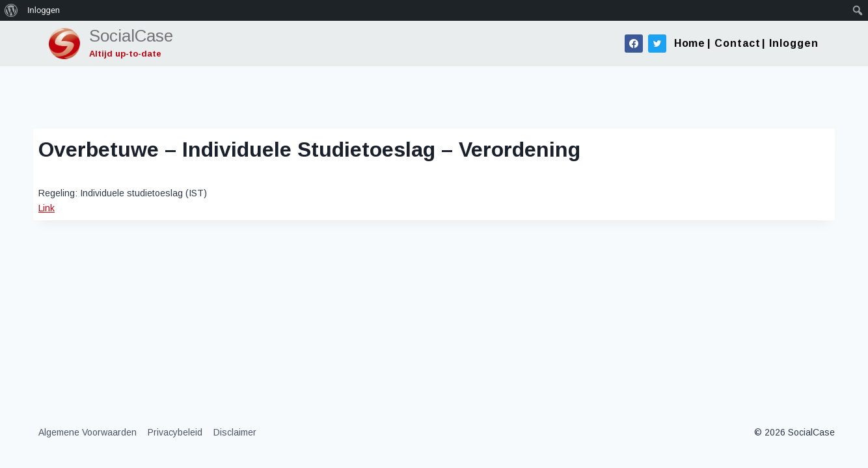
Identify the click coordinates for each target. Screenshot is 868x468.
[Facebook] (634, 44)
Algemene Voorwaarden (88, 432)
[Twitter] (657, 44)
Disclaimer (235, 432)
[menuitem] (11, 10)
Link (47, 208)
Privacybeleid (175, 432)
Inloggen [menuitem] (44, 10)
